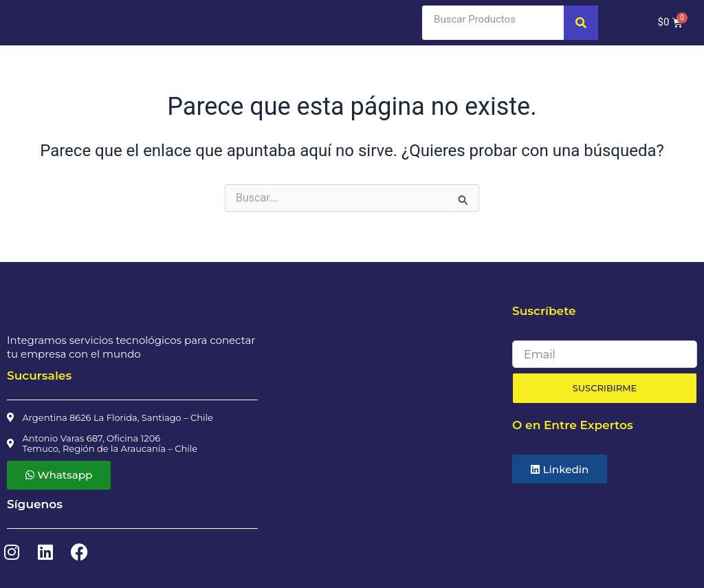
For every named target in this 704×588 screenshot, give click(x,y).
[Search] (581, 23)
